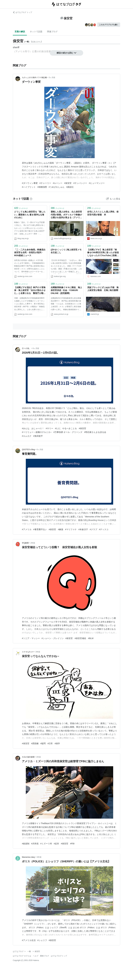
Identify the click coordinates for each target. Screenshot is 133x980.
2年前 (33, 543)
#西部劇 (35, 743)
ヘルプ (36, 956)
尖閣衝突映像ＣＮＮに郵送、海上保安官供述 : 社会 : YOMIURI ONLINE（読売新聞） (66, 290)
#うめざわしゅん (57, 187)
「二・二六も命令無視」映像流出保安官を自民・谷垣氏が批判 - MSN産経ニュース (30, 253)
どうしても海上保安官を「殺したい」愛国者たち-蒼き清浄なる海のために (30, 215)
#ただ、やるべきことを (66, 428)
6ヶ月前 (36, 348)
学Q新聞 (25, 543)
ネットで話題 (36, 32)
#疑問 (43, 743)
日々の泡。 (26, 348)
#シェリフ (42, 940)
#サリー (50, 428)
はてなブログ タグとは (22, 956)
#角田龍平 (38, 436)
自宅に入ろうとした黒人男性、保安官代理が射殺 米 (103, 213)
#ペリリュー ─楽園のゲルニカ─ (37, 432)
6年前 (39, 857)
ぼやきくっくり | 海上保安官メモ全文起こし (66, 251)
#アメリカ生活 (29, 940)
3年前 (38, 652)
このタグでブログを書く (109, 25)
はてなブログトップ (59, 956)
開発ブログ (45, 956)
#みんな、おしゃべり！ (33, 428)
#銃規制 (26, 844)
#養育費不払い (40, 529)
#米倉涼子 (83, 529)
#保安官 (68, 183)
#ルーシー (58, 183)
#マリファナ (71, 529)
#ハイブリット (29, 187)
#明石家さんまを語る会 (95, 432)
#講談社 (70, 187)
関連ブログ (52, 32)
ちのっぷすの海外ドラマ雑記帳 (34, 78)
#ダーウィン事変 (30, 183)
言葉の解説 (20, 32)
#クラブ (93, 529)
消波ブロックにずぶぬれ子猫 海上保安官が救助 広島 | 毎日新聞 (103, 289)
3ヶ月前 (52, 78)
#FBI (72, 844)
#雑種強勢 (42, 187)
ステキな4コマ (28, 652)
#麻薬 (61, 529)
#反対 (56, 844)
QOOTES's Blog (28, 450)
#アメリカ (27, 529)
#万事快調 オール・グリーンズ (68, 432)
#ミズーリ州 (46, 844)
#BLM (91, 638)
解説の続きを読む (66, 53)
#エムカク (27, 436)
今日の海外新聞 (28, 757)
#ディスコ (104, 529)
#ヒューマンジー (97, 183)
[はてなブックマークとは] (31, 199)
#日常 (50, 743)
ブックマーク (21, 208)
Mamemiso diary (28, 857)
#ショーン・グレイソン (53, 638)
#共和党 (35, 844)
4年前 (39, 757)
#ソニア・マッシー (31, 638)
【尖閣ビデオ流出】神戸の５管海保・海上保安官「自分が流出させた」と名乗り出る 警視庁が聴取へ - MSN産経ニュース (30, 291)
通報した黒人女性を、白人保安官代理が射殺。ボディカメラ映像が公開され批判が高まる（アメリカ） (66, 215)
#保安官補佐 (80, 638)
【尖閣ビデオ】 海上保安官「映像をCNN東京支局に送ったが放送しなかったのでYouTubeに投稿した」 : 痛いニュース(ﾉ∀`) (103, 253)
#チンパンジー (80, 183)
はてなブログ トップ (22, 12)
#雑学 (57, 743)
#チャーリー (45, 183)
